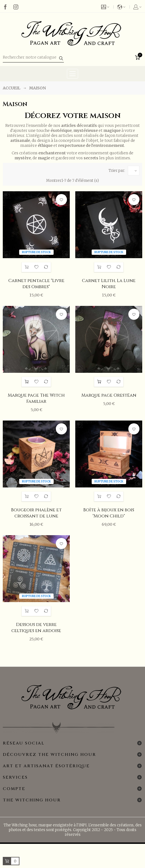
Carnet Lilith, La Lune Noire (109, 284)
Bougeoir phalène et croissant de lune (36, 513)
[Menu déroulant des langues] (122, 7)
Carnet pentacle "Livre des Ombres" (36, 284)
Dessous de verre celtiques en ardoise (36, 628)
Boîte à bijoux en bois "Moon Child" (109, 513)
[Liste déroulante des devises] (107, 7)
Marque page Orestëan (109, 395)
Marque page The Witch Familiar (36, 398)
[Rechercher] (33, 58)
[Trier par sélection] (134, 171)
